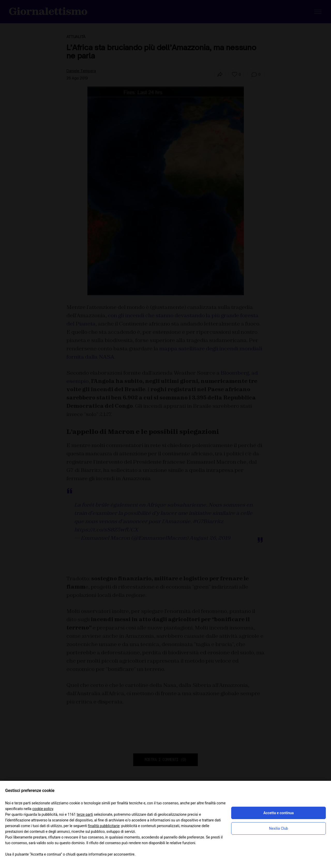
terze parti (85, 814)
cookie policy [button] (43, 809)
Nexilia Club (279, 828)
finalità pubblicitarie (104, 826)
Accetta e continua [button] (278, 813)
